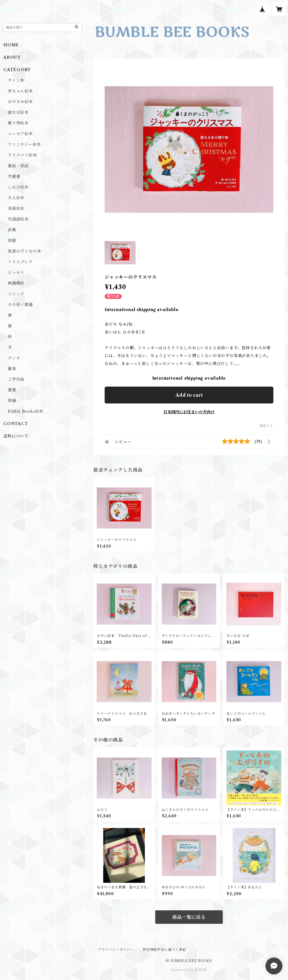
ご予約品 (16, 379)
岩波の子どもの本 (24, 251)
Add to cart (189, 395)
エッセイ (16, 273)
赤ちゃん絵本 (20, 91)
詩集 (12, 230)
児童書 (14, 176)
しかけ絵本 (18, 187)
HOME (11, 45)
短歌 (12, 241)
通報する (266, 426)
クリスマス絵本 (22, 155)
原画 (12, 401)
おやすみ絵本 (20, 102)
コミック (16, 294)
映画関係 (16, 283)
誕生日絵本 (18, 112)
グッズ (14, 358)
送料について (16, 436)
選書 (12, 390)
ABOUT (12, 57)
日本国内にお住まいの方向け (189, 412)
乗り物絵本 (18, 123)
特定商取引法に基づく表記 (165, 950)
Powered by (189, 970)
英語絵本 (16, 208)
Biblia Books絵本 (26, 411)
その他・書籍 (20, 305)
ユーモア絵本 (20, 134)
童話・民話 (18, 166)
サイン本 (16, 80)
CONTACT (16, 424)
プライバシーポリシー (116, 950)
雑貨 (12, 369)
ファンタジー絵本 (24, 144)
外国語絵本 (18, 219)
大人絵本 (16, 198)
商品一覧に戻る (189, 917)
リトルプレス (20, 262)
